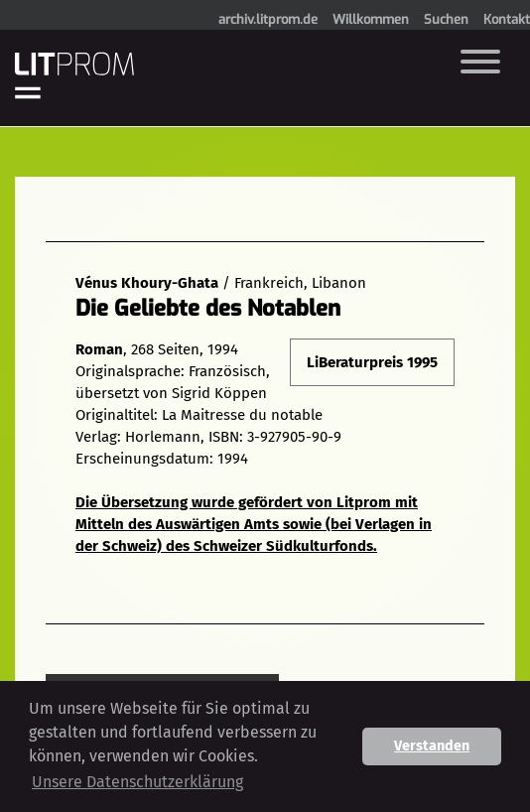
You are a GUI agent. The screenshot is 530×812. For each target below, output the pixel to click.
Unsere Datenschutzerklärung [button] (137, 782)
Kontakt (507, 19)
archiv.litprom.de (268, 19)
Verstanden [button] (432, 746)
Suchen (446, 19)
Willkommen (371, 19)
